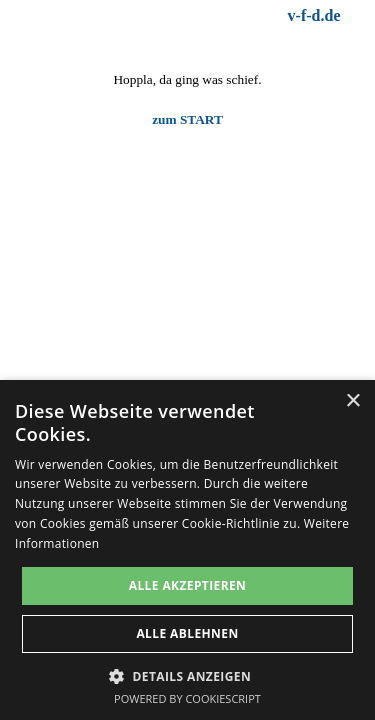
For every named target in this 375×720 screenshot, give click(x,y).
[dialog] (187, 550)
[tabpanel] (258, 16)
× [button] (352, 401)
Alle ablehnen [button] (187, 633)
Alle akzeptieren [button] (188, 585)
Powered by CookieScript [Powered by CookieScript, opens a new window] (187, 698)
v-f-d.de (314, 15)
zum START (187, 119)
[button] (187, 674)
